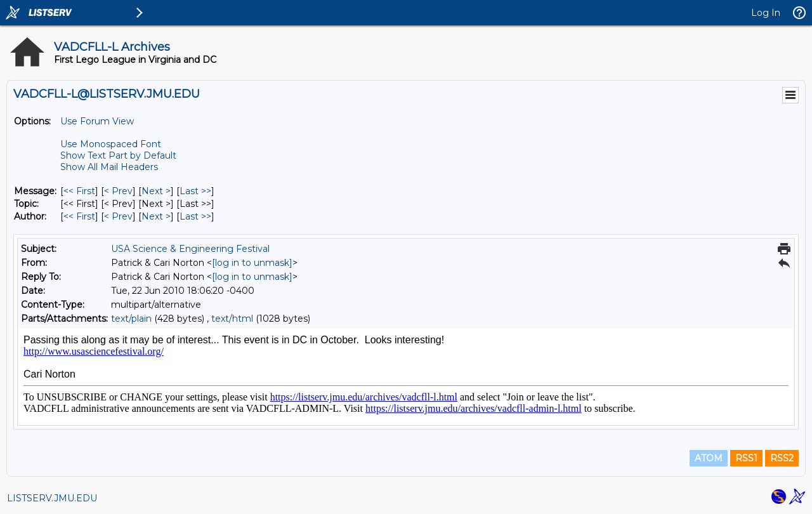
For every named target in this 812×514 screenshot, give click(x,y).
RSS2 (782, 458)
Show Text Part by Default (118, 155)
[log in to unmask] (252, 263)
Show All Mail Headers (109, 167)
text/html (232, 319)
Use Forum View (97, 121)
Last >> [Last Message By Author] (195, 216)
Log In (766, 13)
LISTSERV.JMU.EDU (52, 498)
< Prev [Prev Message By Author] (118, 216)
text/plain (131, 319)
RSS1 (746, 458)
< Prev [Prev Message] (118, 191)
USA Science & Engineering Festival (190, 249)
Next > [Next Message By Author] (156, 216)
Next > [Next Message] (156, 191)
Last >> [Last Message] (195, 191)
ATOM (709, 458)
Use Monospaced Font (111, 144)
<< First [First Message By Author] (79, 216)
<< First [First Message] (79, 191)
